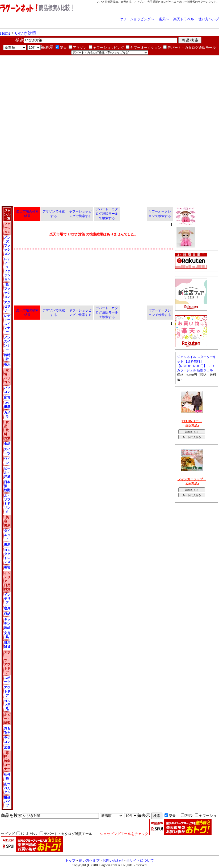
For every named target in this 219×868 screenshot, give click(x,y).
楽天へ (164, 19)
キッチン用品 (7, 624)
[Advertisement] (62, 93)
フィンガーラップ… (192, 479)
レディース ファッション (7, 269)
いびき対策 (26, 33)
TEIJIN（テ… (192, 421)
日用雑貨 (7, 645)
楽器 (7, 747)
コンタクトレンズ (7, 556)
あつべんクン (7, 788)
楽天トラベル (184, 19)
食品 (7, 444)
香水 (7, 365)
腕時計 (7, 357)
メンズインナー (7, 343)
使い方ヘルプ (209, 19)
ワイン (7, 461)
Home (5, 33)
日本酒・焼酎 (7, 486)
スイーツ (7, 451)
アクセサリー (7, 306)
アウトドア (7, 691)
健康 (7, 544)
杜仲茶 (7, 777)
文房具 (7, 635)
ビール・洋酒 (7, 472)
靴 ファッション (7, 291)
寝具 (7, 608)
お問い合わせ (113, 860)
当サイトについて (140, 860)
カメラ (7, 415)
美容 (7, 568)
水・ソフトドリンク (7, 504)
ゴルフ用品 (7, 705)
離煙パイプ (7, 802)
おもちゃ (7, 730)
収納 (7, 614)
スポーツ (7, 680)
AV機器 (7, 405)
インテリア (7, 599)
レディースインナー (7, 324)
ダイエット (7, 535)
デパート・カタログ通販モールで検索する (107, 214)
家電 (7, 397)
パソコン (7, 390)
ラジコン (7, 740)
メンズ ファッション (7, 246)
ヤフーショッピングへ (137, 19)
